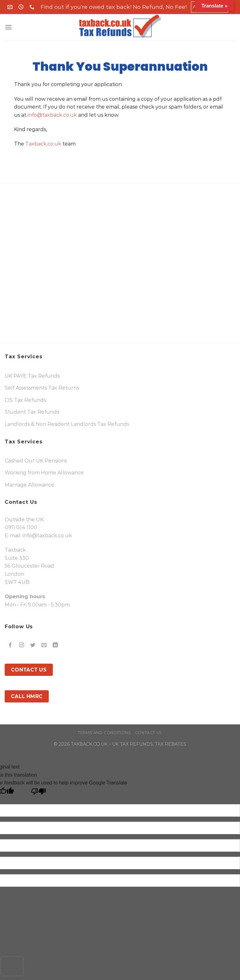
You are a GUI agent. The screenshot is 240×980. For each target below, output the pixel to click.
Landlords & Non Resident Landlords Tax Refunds (67, 424)
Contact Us (149, 733)
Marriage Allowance (30, 485)
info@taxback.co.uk (52, 115)
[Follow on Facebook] (10, 645)
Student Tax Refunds (32, 412)
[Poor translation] (39, 793)
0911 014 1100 (21, 527)
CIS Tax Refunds (25, 400)
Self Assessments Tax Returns (42, 388)
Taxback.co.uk (43, 144)
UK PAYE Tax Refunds (32, 376)
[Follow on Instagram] (22, 645)
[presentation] (12, 966)
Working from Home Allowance (44, 473)
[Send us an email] (44, 645)
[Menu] (8, 27)
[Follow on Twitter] (33, 645)
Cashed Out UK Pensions (36, 461)
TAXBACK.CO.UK (89, 744)
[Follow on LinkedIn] (55, 645)
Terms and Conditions (104, 733)
